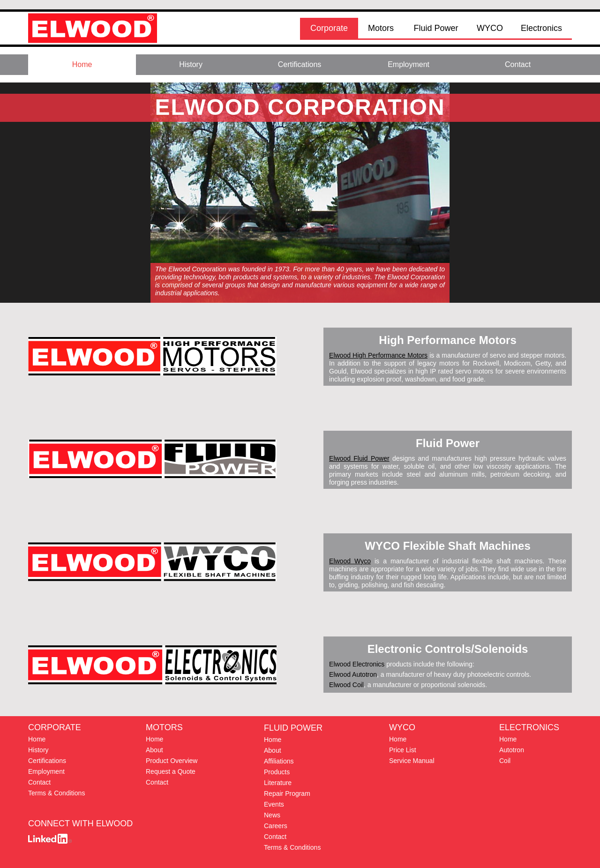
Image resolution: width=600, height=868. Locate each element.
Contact (275, 837)
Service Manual (412, 761)
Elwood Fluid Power (359, 458)
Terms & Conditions (292, 847)
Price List (403, 750)
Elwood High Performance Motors (378, 355)
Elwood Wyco (350, 561)
